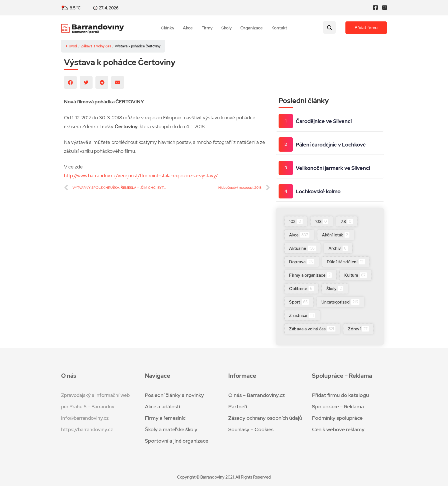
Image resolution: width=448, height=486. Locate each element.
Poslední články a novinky (174, 395)
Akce (188, 28)
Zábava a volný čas (96, 46)
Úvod (71, 46)
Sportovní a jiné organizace (177, 441)
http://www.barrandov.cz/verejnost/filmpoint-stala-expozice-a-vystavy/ (141, 176)
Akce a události (162, 406)
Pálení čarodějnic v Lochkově (331, 145)
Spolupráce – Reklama (338, 406)
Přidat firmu (366, 28)
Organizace (252, 28)
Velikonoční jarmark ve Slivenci (333, 168)
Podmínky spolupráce (337, 418)
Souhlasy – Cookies (251, 429)
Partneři (238, 406)
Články (168, 28)
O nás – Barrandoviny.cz (257, 395)
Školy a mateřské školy (171, 429)
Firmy (207, 28)
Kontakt (279, 28)
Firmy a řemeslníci (166, 418)
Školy (226, 28)
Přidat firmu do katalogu (341, 395)
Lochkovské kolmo (318, 191)
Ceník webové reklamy (338, 429)
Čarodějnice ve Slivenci (324, 121)
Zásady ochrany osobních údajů (265, 418)
